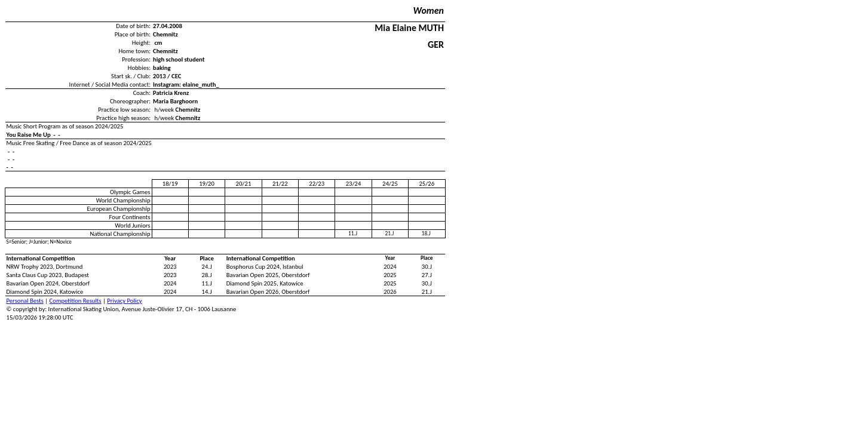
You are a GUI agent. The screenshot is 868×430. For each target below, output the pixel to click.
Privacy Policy (124, 301)
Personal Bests (25, 301)
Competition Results (76, 301)
